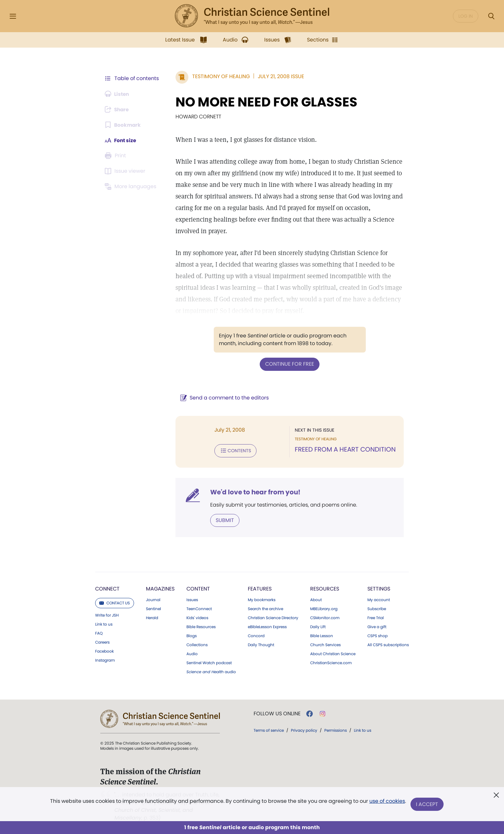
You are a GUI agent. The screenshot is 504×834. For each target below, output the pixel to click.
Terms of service (269, 730)
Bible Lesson (322, 635)
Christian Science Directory (273, 617)
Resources (325, 588)
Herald (152, 617)
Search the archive (265, 608)
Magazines (160, 588)
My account (379, 599)
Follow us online (277, 713)
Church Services (325, 644)
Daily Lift (318, 626)
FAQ (99, 633)
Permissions (336, 730)
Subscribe (377, 608)
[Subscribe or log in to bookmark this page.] (123, 125)
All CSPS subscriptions (388, 644)
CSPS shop (378, 635)
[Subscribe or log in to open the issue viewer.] (126, 171)
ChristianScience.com (331, 662)
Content (198, 588)
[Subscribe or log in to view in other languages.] (131, 187)
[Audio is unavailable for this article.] (118, 94)
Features (260, 588)
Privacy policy (304, 730)
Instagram (105, 660)
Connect (107, 588)
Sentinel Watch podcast (209, 662)
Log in (466, 16)
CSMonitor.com (325, 617)
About (316, 599)
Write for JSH (107, 615)
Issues (192, 599)
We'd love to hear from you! (255, 491)
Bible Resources (201, 626)
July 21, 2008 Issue (281, 76)
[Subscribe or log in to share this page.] (118, 109)
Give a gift (377, 626)
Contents (235, 450)
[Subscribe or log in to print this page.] (116, 156)
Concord (256, 635)
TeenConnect (199, 608)
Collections (197, 644)
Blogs (192, 635)
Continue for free (290, 364)
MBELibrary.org (324, 608)
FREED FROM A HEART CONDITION (345, 449)
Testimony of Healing (221, 76)
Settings (379, 588)
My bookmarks (262, 599)
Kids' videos (197, 617)
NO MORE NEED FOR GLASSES (266, 102)
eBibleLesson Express (267, 626)
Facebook (104, 651)
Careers (102, 642)
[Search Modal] (491, 16)
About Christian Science (333, 653)
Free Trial (376, 617)
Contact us (115, 602)
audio (211, 671)
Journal (153, 599)
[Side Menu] (13, 16)
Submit (225, 520)
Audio (192, 653)
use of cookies (387, 802)
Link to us (104, 624)
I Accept (427, 804)
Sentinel (153, 608)
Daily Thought (261, 644)
